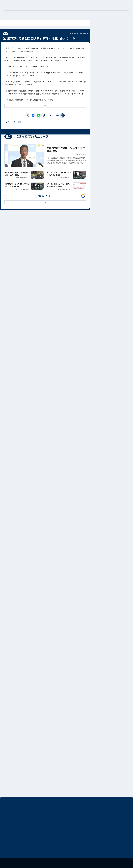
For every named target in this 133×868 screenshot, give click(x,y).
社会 (5, 34)
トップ (7, 122)
